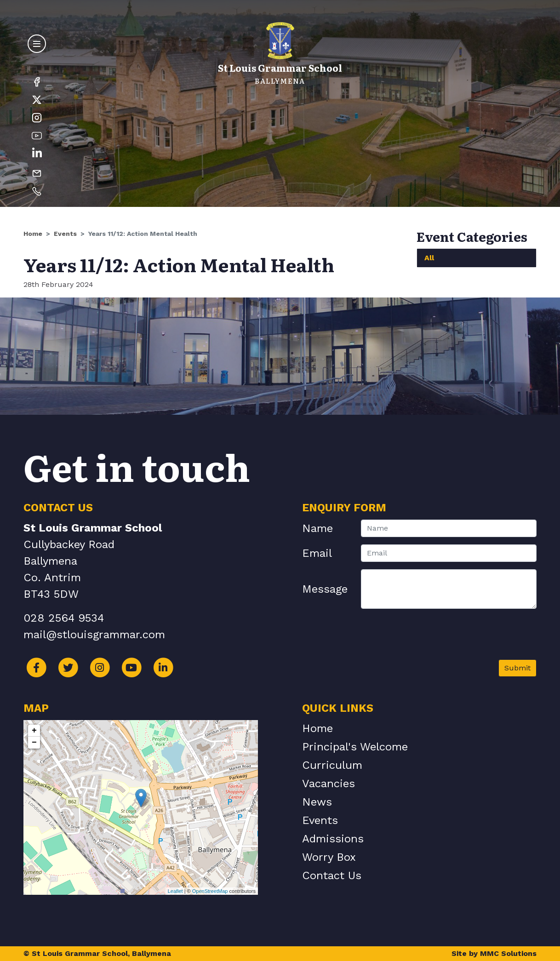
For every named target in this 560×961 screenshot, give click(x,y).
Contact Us (332, 875)
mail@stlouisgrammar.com (94, 635)
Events (65, 234)
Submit (517, 668)
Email (317, 553)
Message (325, 589)
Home (33, 234)
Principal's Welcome (355, 747)
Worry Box (329, 857)
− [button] (34, 743)
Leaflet (175, 891)
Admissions (333, 839)
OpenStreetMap (210, 891)
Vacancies (329, 784)
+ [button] (34, 731)
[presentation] (467, 638)
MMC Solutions (508, 953)
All (429, 258)
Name (317, 528)
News (317, 802)
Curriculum (332, 765)
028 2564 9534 (64, 618)
